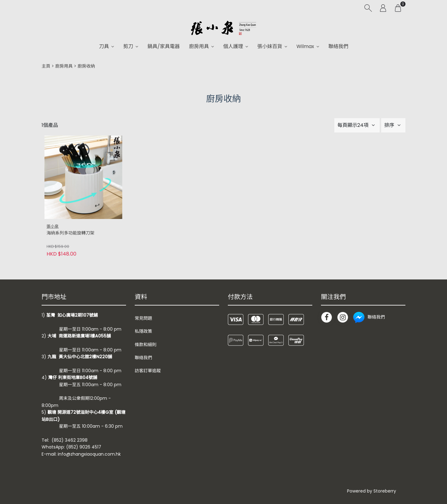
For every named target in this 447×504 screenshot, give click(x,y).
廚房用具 (199, 46)
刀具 (104, 46)
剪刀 (128, 46)
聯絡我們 (338, 46)
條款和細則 (146, 345)
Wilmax (305, 46)
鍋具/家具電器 (164, 46)
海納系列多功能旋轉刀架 (70, 233)
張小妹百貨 (270, 46)
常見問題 (143, 318)
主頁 (46, 66)
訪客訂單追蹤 (148, 371)
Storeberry (385, 491)
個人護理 (233, 46)
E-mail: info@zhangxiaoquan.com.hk (81, 454)
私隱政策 (143, 331)
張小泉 (53, 226)
